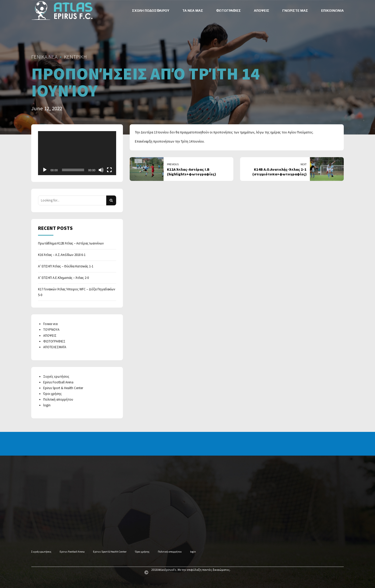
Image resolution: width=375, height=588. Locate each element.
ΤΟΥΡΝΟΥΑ (51, 330)
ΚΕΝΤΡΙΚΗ (75, 57)
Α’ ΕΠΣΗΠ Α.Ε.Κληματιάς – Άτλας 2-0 (63, 278)
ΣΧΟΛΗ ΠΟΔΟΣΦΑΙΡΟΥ (151, 11)
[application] (77, 153)
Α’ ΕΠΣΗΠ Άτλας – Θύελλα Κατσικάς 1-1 (66, 266)
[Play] (45, 170)
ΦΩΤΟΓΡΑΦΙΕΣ (229, 11)
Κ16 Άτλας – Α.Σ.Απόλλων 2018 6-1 (62, 255)
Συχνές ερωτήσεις (56, 376)
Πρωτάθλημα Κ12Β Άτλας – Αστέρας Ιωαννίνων (71, 243)
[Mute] (101, 170)
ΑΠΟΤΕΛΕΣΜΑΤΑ (55, 347)
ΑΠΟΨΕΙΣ (262, 11)
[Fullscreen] (109, 170)
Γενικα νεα (50, 324)
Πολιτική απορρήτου (58, 399)
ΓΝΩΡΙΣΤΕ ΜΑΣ (295, 11)
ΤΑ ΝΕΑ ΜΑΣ (193, 11)
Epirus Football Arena (58, 382)
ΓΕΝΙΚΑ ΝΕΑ (44, 57)
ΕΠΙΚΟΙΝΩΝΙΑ (332, 11)
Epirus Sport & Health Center (63, 388)
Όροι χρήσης (52, 394)
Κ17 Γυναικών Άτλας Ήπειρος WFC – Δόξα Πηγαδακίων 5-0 (77, 292)
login (47, 405)
